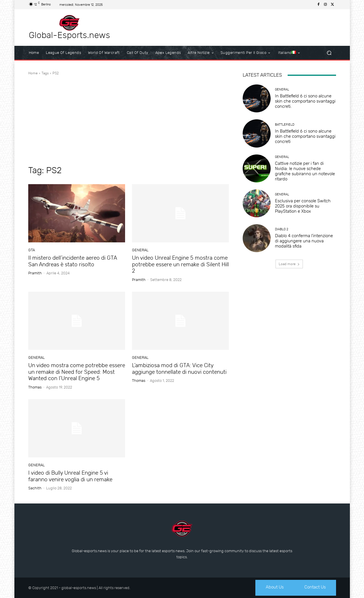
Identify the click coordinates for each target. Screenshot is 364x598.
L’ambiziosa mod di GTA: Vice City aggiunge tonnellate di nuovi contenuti (179, 369)
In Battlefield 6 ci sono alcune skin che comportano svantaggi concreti (305, 136)
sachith (35, 488)
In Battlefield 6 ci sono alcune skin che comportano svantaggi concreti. (305, 101)
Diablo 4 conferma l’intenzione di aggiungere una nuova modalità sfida (304, 241)
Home (33, 73)
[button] (329, 53)
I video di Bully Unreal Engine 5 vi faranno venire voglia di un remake (70, 476)
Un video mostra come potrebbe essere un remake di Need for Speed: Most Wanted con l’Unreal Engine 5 (77, 372)
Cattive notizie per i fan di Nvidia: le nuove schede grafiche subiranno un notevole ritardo (305, 171)
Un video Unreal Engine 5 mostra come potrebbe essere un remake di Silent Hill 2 (180, 264)
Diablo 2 (282, 229)
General (140, 250)
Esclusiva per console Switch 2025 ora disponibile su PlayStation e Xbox (303, 206)
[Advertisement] (129, 120)
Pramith (35, 273)
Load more (289, 264)
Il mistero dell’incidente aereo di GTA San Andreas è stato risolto (73, 261)
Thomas (35, 387)
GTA (32, 250)
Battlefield (285, 125)
